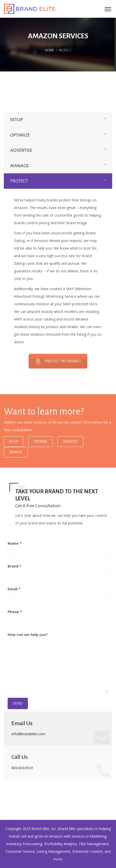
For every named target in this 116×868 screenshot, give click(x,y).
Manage (16, 452)
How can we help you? (58, 662)
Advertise (70, 442)
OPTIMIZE (20, 135)
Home (49, 50)
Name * (58, 550)
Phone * (58, 618)
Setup (14, 442)
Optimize (40, 442)
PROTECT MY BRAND (58, 361)
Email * (58, 595)
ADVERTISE (21, 150)
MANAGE (19, 166)
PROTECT (19, 181)
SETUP (16, 120)
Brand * (58, 573)
